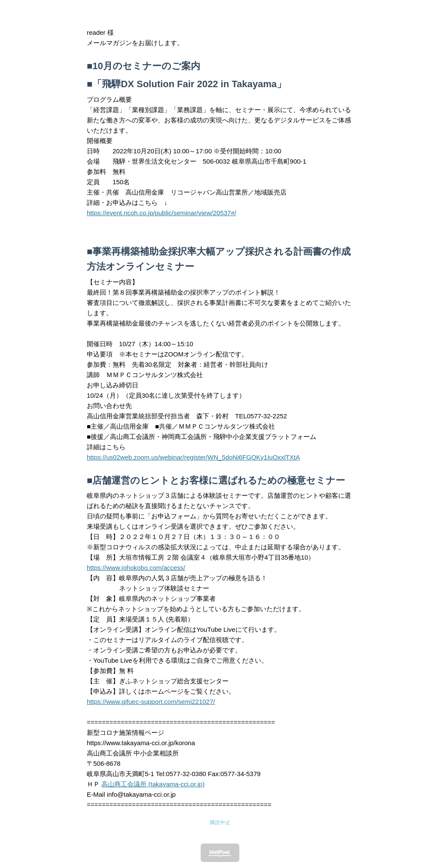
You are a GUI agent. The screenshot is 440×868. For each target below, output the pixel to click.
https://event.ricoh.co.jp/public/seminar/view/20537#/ (162, 213)
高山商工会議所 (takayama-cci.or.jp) (153, 784)
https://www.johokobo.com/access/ (136, 568)
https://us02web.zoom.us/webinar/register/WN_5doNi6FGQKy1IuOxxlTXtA (193, 457)
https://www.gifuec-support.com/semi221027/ (151, 702)
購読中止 (220, 822)
